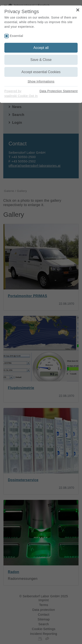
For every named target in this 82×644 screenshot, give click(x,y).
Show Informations (41, 81)
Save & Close (41, 60)
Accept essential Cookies (41, 72)
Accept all (41, 48)
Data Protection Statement (59, 91)
